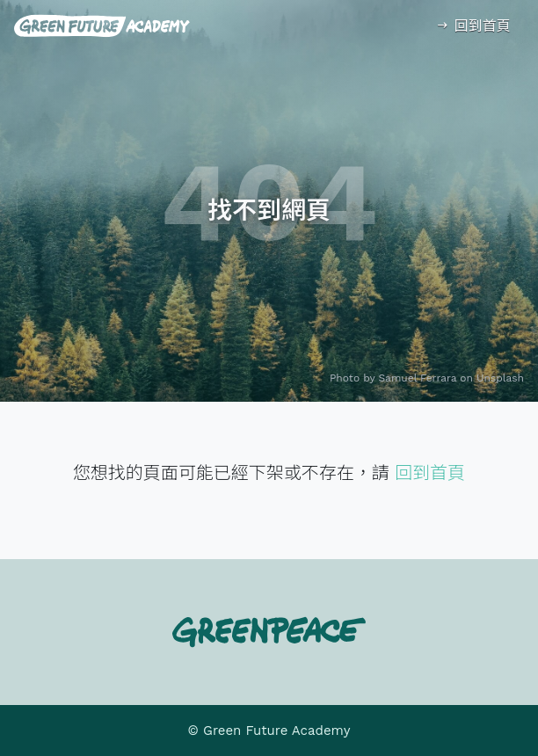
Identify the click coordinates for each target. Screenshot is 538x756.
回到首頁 (473, 26)
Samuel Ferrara (418, 378)
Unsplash (500, 378)
